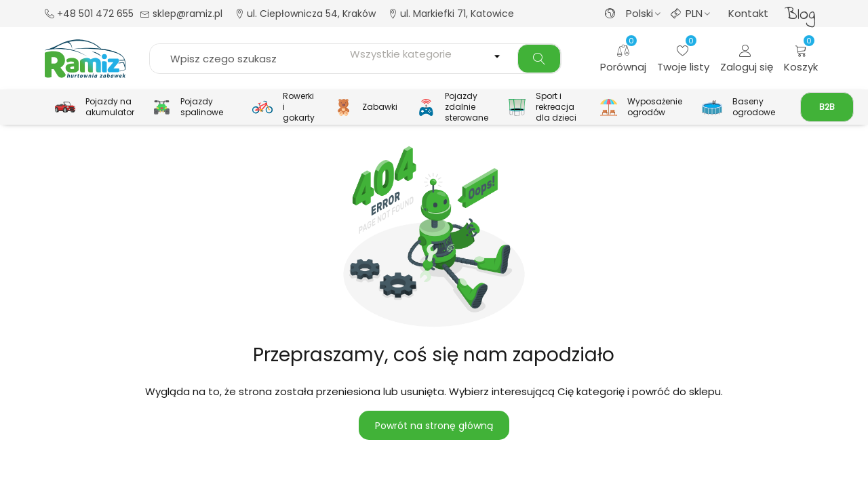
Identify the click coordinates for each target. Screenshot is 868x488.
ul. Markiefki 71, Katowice (451, 14)
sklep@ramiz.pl (181, 14)
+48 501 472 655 (89, 14)
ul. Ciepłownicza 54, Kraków (305, 14)
